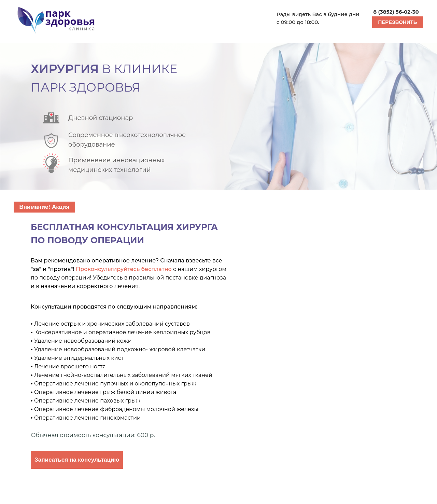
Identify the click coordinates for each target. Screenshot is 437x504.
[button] (398, 22)
